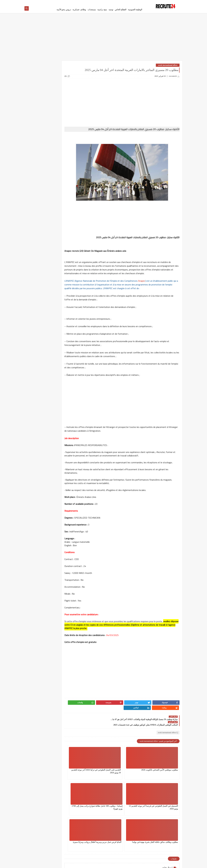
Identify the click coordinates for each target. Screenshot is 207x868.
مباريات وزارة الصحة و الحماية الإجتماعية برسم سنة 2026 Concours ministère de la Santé (41, 301)
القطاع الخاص (121, 10)
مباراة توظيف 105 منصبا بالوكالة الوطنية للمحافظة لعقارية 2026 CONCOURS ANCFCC (41, 243)
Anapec (153, 285)
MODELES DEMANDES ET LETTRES (37, 145)
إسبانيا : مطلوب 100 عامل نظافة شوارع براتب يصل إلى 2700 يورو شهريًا (164, 806)
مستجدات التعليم (37, 122)
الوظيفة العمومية (135, 10)
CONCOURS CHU (58, 142)
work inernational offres (168, 66)
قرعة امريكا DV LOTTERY (37, 114)
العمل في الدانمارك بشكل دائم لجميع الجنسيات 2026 (58, 76)
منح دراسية (102, 10)
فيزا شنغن (58, 112)
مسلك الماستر (58, 129)
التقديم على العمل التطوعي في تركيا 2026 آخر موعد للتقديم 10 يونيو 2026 (128, 770)
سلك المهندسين (58, 106)
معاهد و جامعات (37, 129)
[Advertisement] (103, 39)
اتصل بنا (112, 2)
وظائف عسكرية (79, 10)
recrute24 (155, 864)
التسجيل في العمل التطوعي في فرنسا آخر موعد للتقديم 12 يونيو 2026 (94, 770)
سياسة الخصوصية (137, 2)
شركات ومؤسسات (37, 106)
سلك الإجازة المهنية (58, 99)
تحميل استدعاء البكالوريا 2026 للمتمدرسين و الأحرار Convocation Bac (41, 316)
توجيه (111, 10)
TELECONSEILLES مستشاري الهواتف (37, 155)
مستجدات (92, 10)
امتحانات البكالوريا (37, 85)
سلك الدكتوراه (37, 99)
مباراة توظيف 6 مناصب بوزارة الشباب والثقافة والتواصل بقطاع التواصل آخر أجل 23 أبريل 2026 (40, 272)
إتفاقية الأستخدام (123, 2)
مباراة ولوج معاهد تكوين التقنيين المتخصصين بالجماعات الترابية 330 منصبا (41, 258)
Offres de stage (58, 154)
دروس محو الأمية (64, 10)
